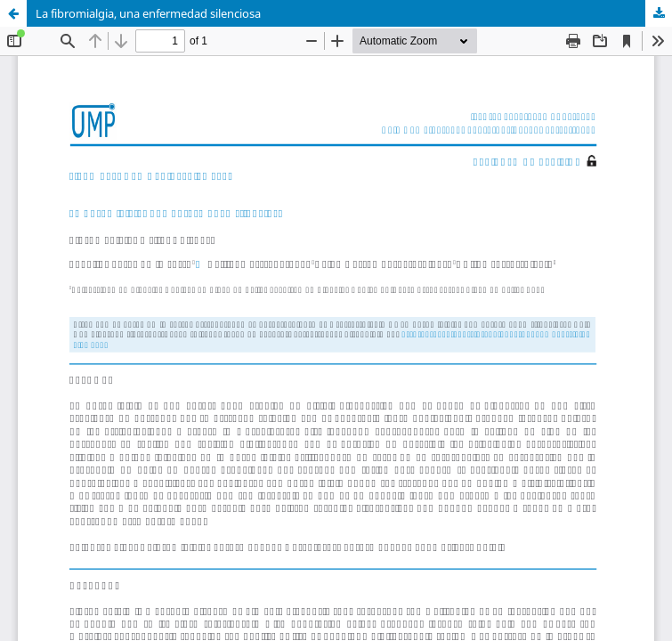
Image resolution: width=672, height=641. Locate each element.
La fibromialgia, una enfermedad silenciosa (148, 13)
